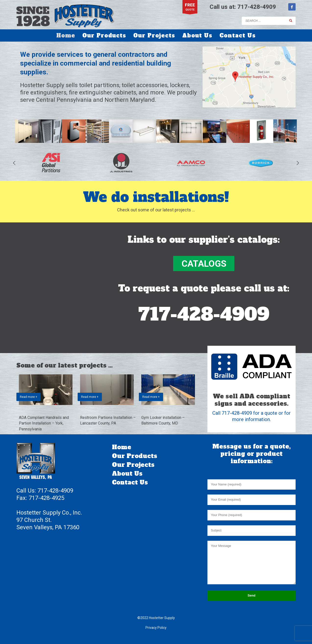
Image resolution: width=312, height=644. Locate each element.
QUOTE (190, 8)
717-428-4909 (257, 7)
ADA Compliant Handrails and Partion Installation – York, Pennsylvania (44, 423)
